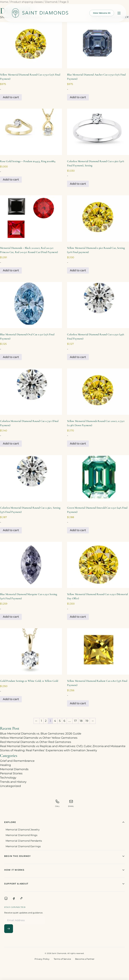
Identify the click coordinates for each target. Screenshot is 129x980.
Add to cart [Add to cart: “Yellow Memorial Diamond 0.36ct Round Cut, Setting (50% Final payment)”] (78, 270)
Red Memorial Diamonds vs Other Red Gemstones (36, 742)
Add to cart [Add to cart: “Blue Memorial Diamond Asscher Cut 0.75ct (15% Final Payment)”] (78, 97)
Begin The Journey (64, 856)
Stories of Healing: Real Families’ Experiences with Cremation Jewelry (49, 750)
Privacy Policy (42, 959)
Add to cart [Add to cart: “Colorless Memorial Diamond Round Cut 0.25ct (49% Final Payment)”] (78, 357)
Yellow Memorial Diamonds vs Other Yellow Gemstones (39, 738)
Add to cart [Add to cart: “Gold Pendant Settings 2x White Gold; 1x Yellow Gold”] (11, 699)
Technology (8, 778)
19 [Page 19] (87, 721)
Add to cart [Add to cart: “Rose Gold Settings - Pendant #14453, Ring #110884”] (11, 180)
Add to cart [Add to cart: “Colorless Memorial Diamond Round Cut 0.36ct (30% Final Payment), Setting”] (78, 184)
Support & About (64, 884)
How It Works (64, 870)
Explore (64, 822)
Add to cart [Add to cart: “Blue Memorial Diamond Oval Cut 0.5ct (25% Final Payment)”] (11, 357)
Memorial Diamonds (14, 769)
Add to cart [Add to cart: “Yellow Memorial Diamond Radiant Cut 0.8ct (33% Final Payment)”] (78, 703)
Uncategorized (10, 786)
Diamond (51, 2)
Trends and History (13, 782)
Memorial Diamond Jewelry (23, 830)
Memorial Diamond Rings (21, 835)
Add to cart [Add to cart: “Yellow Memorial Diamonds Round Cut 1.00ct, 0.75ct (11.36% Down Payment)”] (78, 444)
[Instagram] (6, 898)
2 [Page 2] (46, 721)
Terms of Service (62, 959)
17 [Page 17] (75, 721)
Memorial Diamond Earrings (23, 846)
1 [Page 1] (41, 721)
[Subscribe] (9, 929)
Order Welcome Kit (102, 13)
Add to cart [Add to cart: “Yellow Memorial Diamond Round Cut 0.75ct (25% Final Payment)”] (11, 97)
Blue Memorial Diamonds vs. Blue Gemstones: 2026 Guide (41, 734)
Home (4, 2)
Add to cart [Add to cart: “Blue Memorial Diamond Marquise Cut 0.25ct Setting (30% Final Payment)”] (11, 617)
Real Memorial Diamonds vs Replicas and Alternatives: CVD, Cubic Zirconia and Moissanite (63, 746)
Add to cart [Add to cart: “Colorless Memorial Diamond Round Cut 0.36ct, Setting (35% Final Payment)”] (11, 530)
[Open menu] (119, 13)
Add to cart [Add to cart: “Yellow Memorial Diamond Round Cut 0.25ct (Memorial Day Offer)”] (78, 617)
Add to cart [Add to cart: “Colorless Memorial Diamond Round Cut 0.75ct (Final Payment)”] (11, 444)
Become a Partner (85, 959)
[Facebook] (14, 898)
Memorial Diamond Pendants (24, 841)
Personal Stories (11, 773)
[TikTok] (21, 898)
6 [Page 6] (64, 721)
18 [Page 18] (81, 721)
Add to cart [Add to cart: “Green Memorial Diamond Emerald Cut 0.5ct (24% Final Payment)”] (78, 530)
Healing (5, 765)
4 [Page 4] (55, 721)
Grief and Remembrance (17, 761)
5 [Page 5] (60, 721)
